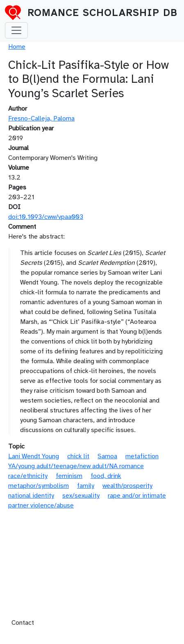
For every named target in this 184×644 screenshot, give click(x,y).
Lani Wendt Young (34, 456)
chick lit (78, 456)
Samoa (107, 456)
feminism (69, 476)
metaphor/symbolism (39, 486)
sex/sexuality (81, 496)
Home (17, 47)
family (86, 486)
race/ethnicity (28, 476)
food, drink (106, 476)
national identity (31, 496)
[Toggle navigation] (16, 30)
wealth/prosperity (127, 486)
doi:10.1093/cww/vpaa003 (46, 217)
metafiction (142, 456)
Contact (23, 623)
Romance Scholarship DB (102, 13)
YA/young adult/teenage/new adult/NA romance (76, 466)
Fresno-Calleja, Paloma (41, 118)
